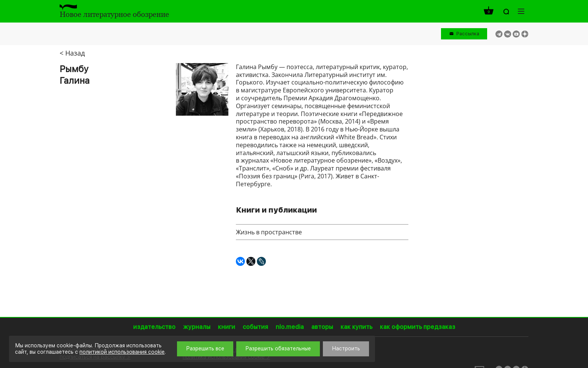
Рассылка (468, 34)
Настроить (346, 348)
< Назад (72, 53)
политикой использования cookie (122, 352)
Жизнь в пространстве (269, 232)
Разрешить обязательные (278, 348)
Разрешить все (205, 348)
